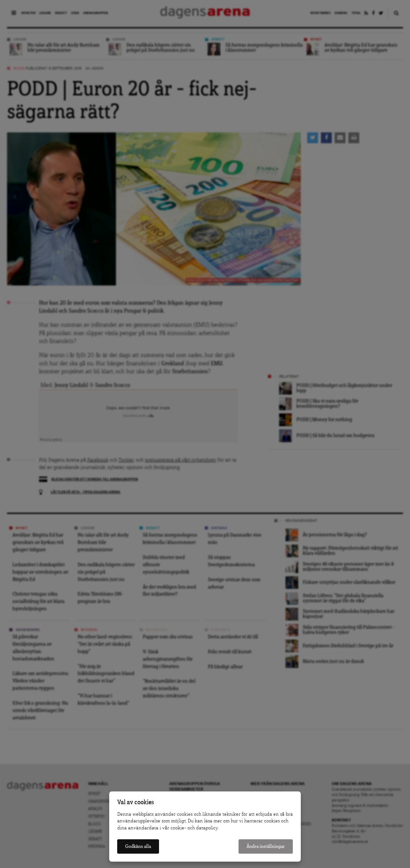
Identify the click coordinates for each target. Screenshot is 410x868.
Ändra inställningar (266, 846)
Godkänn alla (138, 846)
